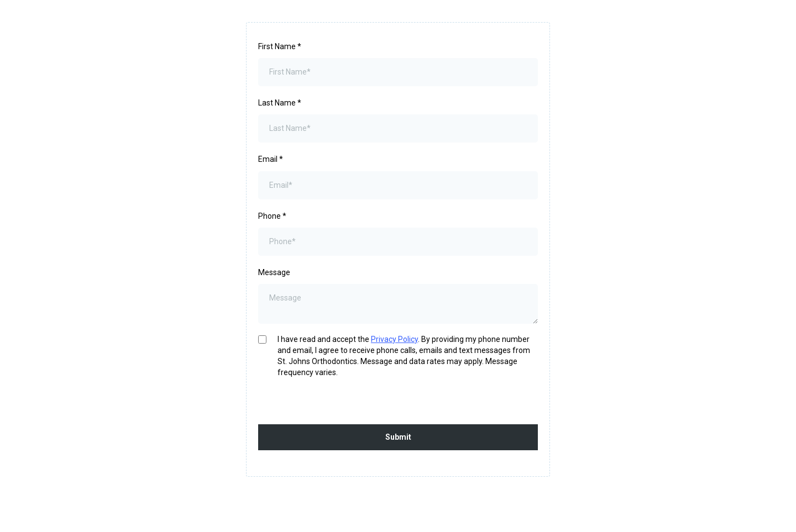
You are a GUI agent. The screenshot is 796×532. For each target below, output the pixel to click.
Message (274, 272)
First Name (280, 46)
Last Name (280, 103)
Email (271, 159)
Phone (272, 216)
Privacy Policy (394, 339)
